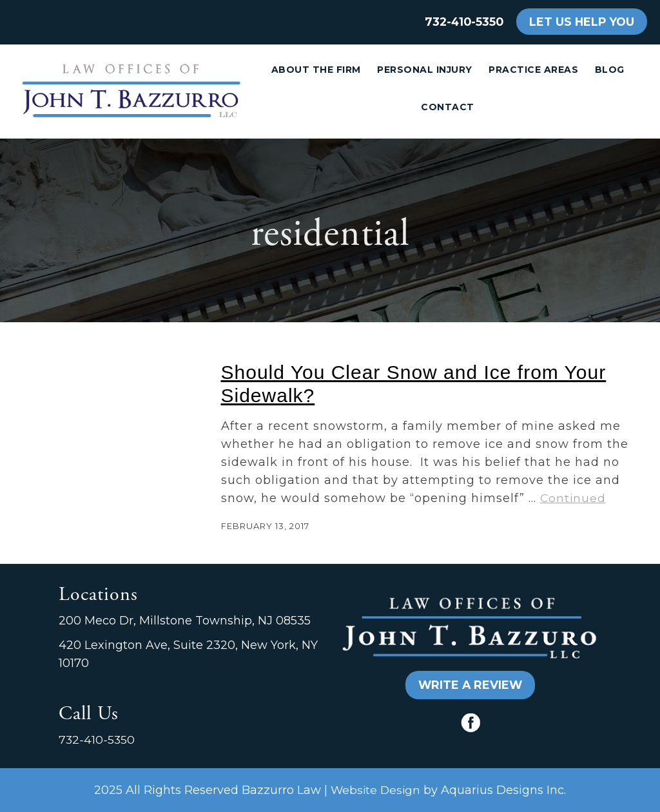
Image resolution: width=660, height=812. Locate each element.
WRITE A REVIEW (470, 685)
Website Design (375, 790)
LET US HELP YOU (582, 22)
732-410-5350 (464, 22)
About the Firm (316, 70)
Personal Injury (425, 70)
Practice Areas (533, 70)
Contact (448, 107)
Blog (610, 70)
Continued (573, 498)
